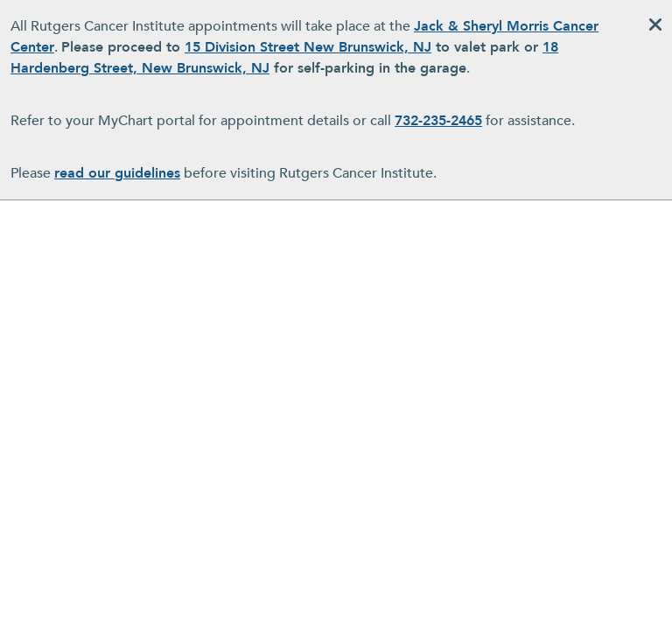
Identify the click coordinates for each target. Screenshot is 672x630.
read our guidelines (117, 173)
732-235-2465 (438, 121)
